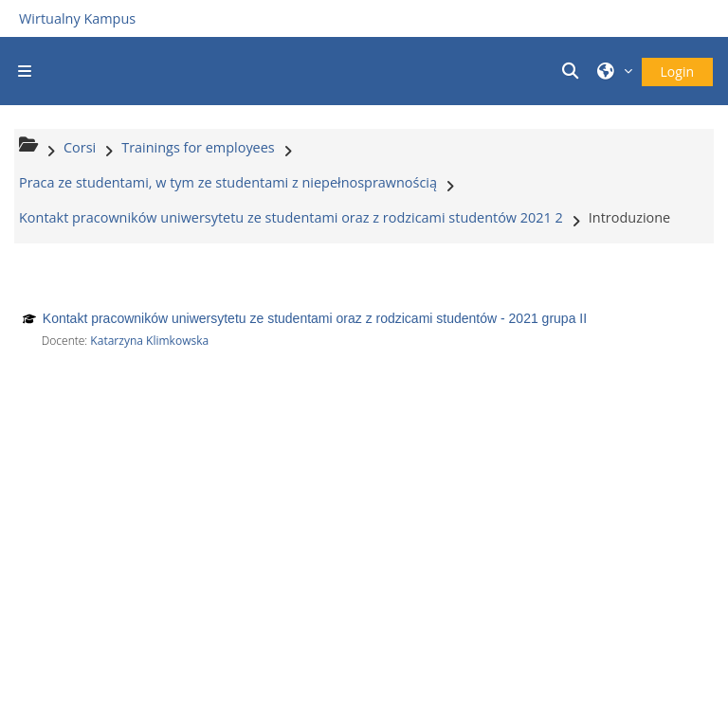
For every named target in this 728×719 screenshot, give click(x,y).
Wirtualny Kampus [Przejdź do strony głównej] (77, 18)
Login (677, 72)
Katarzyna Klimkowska (149, 341)
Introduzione (629, 217)
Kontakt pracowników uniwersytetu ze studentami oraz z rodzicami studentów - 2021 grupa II (315, 318)
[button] (573, 71)
